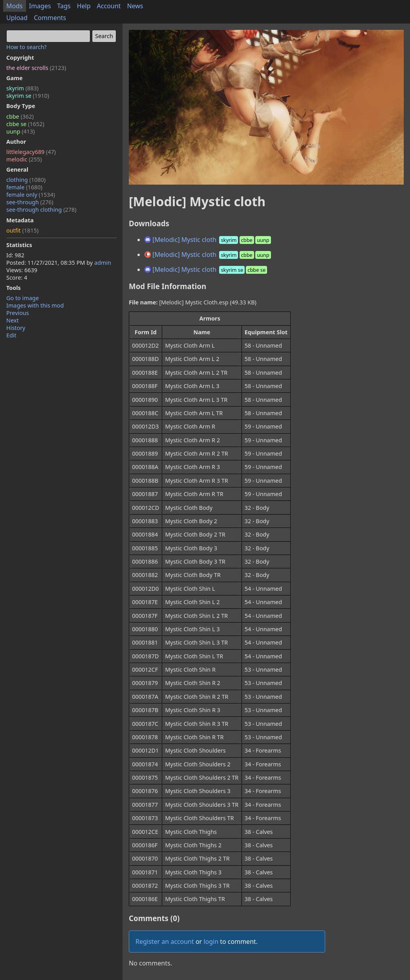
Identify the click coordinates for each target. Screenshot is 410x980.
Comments (50, 18)
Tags (64, 6)
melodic (24, 159)
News (135, 6)
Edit (11, 335)
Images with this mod (35, 305)
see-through (30, 202)
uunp (21, 131)
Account (109, 6)
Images (40, 6)
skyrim (22, 88)
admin (103, 263)
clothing (26, 180)
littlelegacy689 (31, 152)
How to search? (27, 47)
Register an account (165, 942)
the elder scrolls (36, 68)
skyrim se (28, 96)
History (16, 328)
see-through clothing (41, 210)
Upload (17, 18)
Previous (18, 313)
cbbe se (25, 124)
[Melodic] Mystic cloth (208, 240)
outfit (22, 230)
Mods (15, 6)
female (24, 187)
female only (31, 195)
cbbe (20, 116)
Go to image (23, 298)
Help (84, 6)
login (211, 942)
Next (13, 320)
